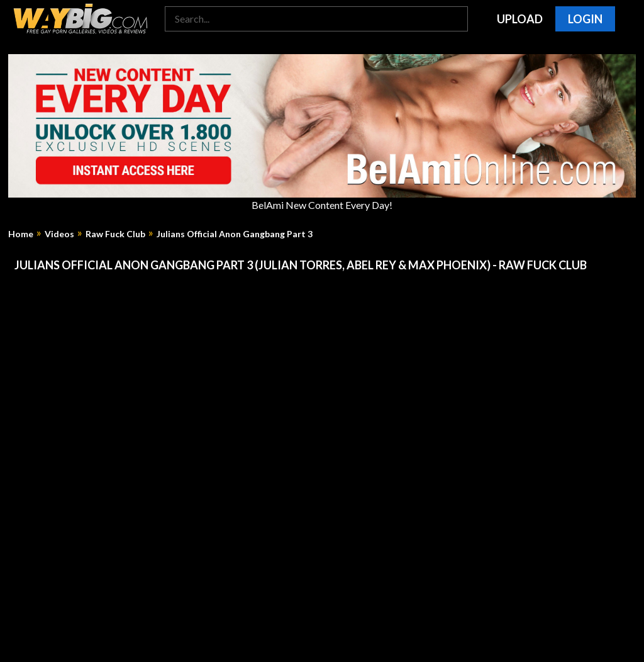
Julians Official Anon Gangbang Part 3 (235, 234)
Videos (59, 234)
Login (585, 19)
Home (21, 234)
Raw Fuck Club (115, 234)
